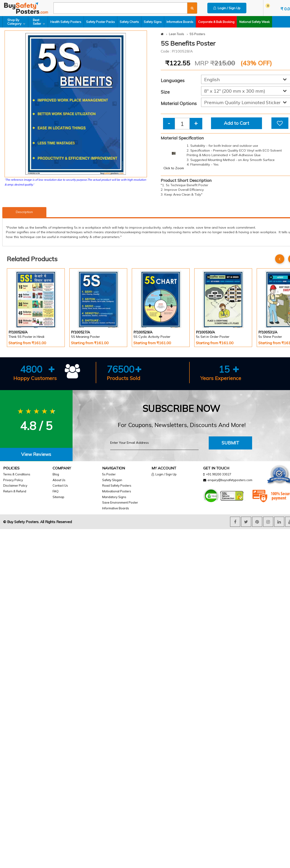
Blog (56, 474)
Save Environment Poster (120, 502)
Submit (230, 443)
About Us (59, 480)
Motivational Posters (117, 491)
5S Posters (197, 34)
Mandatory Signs (114, 497)
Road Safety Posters (117, 485)
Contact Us (60, 485)
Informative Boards (180, 22)
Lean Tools (177, 34)
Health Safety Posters (66, 22)
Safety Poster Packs (100, 22)
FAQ (56, 491)
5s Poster (109, 474)
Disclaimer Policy (15, 485)
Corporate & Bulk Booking (216, 22)
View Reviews (36, 454)
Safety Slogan (112, 480)
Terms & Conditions (17, 474)
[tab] (36, 454)
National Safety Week (255, 22)
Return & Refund (15, 491)
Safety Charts (129, 22)
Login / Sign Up (227, 8)
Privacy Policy (13, 480)
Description (24, 212)
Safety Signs (153, 22)
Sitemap (58, 497)
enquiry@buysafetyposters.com (230, 480)
